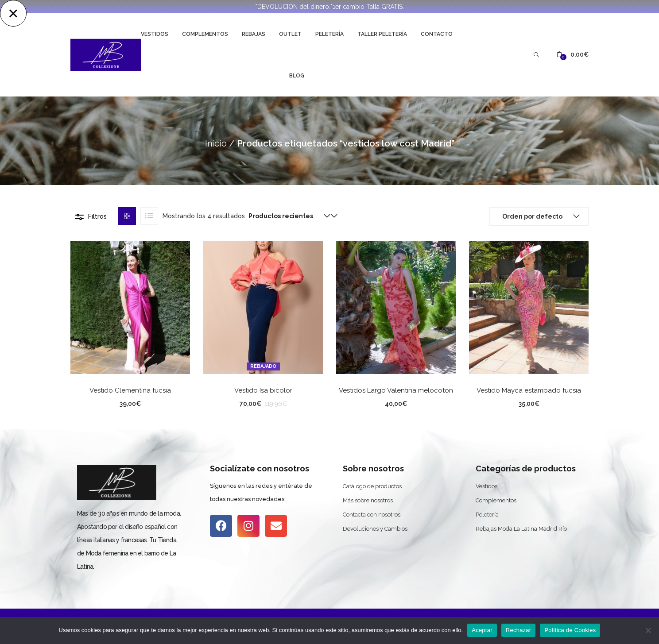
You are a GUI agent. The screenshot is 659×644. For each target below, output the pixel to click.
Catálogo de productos (372, 486)
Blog (297, 76)
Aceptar (482, 630)
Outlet (290, 34)
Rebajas (254, 34)
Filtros (97, 216)
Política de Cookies (570, 630)
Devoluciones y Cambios (375, 529)
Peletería (329, 34)
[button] (573, 55)
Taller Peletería (382, 34)
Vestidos (155, 34)
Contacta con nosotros (372, 515)
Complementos (205, 34)
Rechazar (519, 630)
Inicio (216, 143)
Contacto (437, 34)
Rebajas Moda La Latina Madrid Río (521, 529)
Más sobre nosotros (368, 500)
